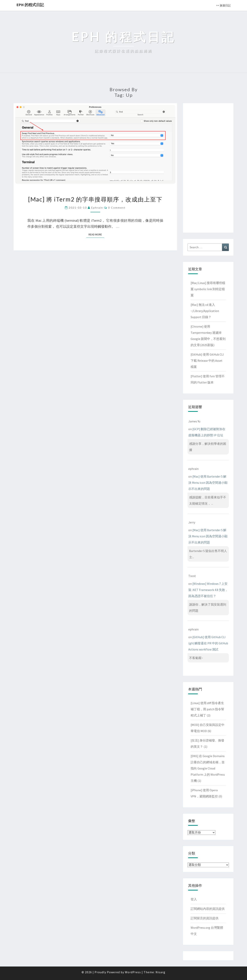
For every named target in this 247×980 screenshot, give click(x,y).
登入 (194, 899)
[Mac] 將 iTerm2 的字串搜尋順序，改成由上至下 (95, 199)
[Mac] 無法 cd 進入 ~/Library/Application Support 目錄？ (205, 311)
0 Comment (117, 208)
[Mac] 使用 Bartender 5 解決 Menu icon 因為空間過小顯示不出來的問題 (208, 483)
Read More (96, 234)
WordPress (133, 972)
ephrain (97, 208)
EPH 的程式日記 (30, 5)
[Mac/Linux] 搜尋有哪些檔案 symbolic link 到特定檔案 (208, 289)
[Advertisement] (208, 167)
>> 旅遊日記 (223, 5)
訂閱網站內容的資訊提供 (208, 909)
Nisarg (160, 972)
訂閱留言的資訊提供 (205, 918)
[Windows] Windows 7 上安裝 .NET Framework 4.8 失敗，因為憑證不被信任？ (208, 590)
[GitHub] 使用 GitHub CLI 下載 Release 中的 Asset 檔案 (207, 361)
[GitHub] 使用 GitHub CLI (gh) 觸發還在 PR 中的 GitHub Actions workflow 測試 (208, 643)
